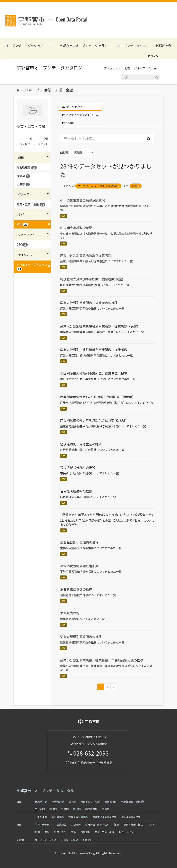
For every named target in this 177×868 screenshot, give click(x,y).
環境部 (53, 809)
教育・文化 (60, 832)
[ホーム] (18, 90)
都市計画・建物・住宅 (97, 824)
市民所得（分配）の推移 (78, 467)
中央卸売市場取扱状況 (76, 228)
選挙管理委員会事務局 (104, 817)
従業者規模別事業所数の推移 (81, 636)
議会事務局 (58, 817)
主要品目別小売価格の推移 (79, 542)
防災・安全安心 (43, 824)
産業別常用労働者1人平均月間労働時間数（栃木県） (98, 397)
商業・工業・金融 (59, 90)
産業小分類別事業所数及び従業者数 (86, 255)
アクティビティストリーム (80, 115)
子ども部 (40, 809)
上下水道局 (41, 817)
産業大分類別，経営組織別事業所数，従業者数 (94, 350)
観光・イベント (127, 832)
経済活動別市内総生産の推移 (81, 444)
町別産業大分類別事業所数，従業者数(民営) (92, 279)
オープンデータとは (132, 46)
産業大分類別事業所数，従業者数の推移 (89, 303)
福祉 (116, 824)
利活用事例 (164, 46)
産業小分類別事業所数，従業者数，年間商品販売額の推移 (102, 660)
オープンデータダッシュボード (28, 46)
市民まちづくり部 (90, 801)
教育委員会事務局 (78, 817)
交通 (73, 832)
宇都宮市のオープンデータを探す (84, 46)
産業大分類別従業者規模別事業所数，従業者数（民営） (100, 326)
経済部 (65, 809)
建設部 (77, 809)
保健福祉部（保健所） (133, 801)
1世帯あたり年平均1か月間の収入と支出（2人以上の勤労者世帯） (108, 515)
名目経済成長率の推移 (76, 491)
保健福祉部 (110, 801)
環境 (37, 832)
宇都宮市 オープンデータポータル (45, 791)
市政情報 (85, 832)
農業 (47, 832)
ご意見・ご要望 (70, 840)
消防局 (106, 809)
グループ (140, 68)
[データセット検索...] (102, 138)
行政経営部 (41, 801)
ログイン (153, 56)
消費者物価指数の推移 (76, 589)
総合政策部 (58, 801)
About (153, 68)
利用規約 (88, 840)
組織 (127, 68)
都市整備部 (91, 809)
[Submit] (157, 77)
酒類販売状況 (70, 613)
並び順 (64, 152)
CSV (63, 216)
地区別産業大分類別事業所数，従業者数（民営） (95, 373)
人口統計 (76, 824)
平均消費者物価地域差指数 (79, 566)
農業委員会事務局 (131, 817)
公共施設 (61, 824)
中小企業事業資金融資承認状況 (83, 200)
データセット (112, 68)
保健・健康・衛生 (133, 824)
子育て (151, 824)
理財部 (72, 801)
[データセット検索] (140, 77)
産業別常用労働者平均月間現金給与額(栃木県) (93, 420)
